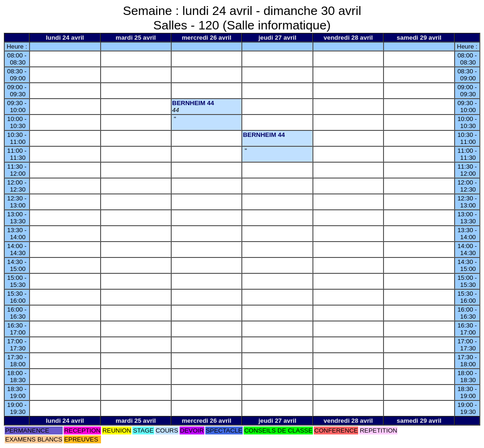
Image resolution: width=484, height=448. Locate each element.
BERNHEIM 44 (193, 103)
